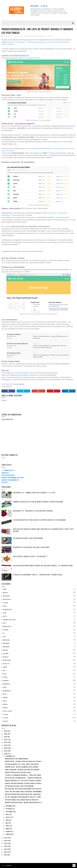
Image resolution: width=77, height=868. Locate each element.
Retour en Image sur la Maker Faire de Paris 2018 (22, 800)
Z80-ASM (5, 721)
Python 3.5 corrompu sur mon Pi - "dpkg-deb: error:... (24, 775)
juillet (8, 817)
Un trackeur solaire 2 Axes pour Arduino (28, 538)
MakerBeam (6, 640)
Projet (5, 674)
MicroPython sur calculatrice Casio (18, 772)
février (8, 831)
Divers (45, 36)
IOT (4, 633)
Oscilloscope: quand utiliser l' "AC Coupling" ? (30, 556)
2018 (6, 754)
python (5, 677)
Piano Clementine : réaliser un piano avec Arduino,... (23, 770)
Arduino (5, 593)
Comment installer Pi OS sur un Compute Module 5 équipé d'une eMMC (38, 502)
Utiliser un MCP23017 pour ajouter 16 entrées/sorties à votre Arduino (39, 520)
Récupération (7, 691)
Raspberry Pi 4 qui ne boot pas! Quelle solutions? (31, 547)
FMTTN (5, 616)
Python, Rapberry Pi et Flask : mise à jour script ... (23, 764)
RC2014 (5, 687)
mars (8, 829)
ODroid (5, 667)
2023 (6, 739)
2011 (6, 855)
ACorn (5, 589)
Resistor (5, 482)
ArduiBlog (5, 473)
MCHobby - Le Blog (39, 6)
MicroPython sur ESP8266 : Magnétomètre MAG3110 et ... (24, 802)
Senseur (5, 698)
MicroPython (7, 660)
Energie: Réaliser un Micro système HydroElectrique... (24, 783)
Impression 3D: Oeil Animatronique (17, 759)
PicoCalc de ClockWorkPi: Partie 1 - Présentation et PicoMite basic (38, 575)
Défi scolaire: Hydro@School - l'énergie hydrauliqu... (24, 778)
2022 (6, 742)
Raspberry (6, 681)
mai (7, 823)
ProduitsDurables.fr (20, 56)
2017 (6, 838)
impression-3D (7, 626)
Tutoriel (6, 718)
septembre (10, 812)
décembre (9, 756)
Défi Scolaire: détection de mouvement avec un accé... (24, 789)
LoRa (4, 637)
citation (5, 603)
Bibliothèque (7, 599)
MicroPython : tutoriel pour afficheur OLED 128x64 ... (24, 761)
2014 (6, 846)
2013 (6, 849)
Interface (6, 630)
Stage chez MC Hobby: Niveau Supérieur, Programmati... (24, 791)
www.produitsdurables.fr (32, 58)
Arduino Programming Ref (10, 480)
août (8, 814)
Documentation (8, 610)
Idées (4, 623)
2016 (6, 841)
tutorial (6, 714)
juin (7, 820)
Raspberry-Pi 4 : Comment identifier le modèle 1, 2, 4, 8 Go (34, 493)
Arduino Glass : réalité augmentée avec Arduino (22, 767)
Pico (4, 670)
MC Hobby (6, 654)
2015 (6, 843)
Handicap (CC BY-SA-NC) (9, 620)
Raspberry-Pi (7, 684)
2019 (6, 751)
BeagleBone (6, 596)
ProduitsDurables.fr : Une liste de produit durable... (24, 780)
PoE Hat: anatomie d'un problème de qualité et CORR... (23, 797)
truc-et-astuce (7, 711)
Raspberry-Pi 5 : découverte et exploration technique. (33, 511)
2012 (6, 852)
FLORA (5, 613)
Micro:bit (6, 657)
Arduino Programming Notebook (13, 478)
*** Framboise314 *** (9, 470)
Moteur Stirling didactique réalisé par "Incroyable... (24, 794)
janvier (8, 834)
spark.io (5, 704)
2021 (6, 745)
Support (5, 708)
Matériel (50, 36)
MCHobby (9, 865)
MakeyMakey (6, 647)
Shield (5, 701)
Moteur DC (6, 664)
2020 (6, 748)
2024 (6, 737)
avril (8, 826)
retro (5, 694)
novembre (9, 806)
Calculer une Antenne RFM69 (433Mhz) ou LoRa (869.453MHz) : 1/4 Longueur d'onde (43, 565)
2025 (6, 734)
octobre (9, 809)
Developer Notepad (8, 475)
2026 (6, 731)
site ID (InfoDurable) (18, 42)
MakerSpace (6, 643)
